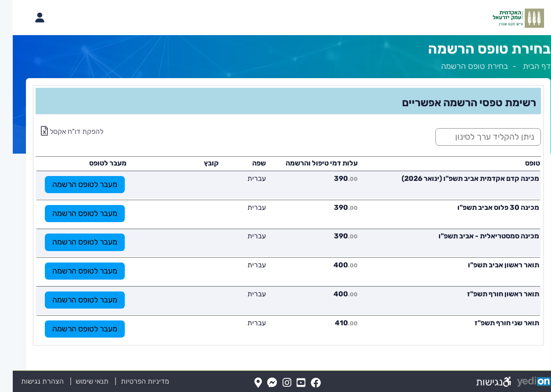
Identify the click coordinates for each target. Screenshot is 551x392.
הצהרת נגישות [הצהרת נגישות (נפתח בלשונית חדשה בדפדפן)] (30, 381)
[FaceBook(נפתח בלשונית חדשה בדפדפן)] (303, 383)
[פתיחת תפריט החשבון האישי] (27, 18)
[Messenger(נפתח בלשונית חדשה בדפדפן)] (259, 383)
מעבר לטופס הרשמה (72, 184)
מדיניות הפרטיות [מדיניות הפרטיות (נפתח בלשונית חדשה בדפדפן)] (132, 381)
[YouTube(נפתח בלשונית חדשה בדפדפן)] (288, 383)
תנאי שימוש (74, 381)
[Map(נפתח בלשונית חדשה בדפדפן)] (245, 383)
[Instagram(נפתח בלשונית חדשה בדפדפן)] (274, 383)
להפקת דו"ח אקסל (59, 131)
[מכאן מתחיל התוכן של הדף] (275, 215)
